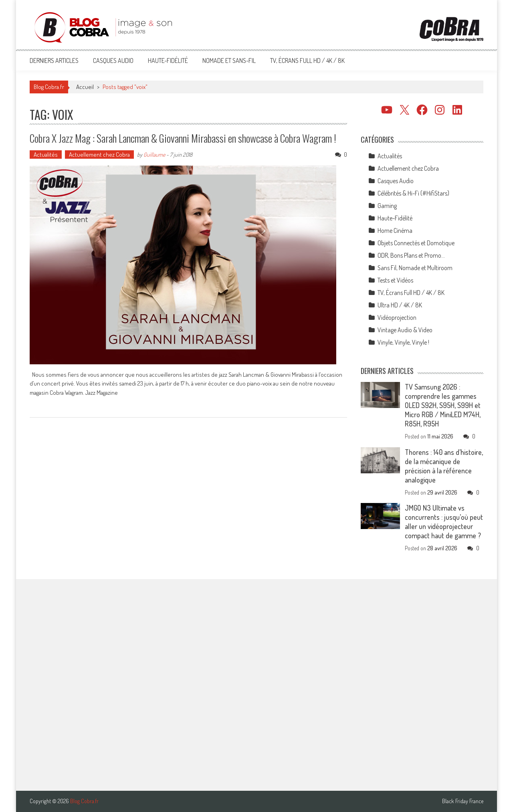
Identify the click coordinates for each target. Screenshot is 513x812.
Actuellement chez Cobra (99, 155)
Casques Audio (113, 61)
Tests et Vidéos (395, 280)
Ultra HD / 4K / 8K (400, 305)
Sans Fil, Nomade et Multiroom (415, 268)
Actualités (46, 155)
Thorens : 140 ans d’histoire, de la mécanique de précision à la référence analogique (444, 466)
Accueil (85, 87)
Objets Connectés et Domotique (416, 243)
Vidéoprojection (397, 317)
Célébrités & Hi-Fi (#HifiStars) (413, 193)
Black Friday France (463, 801)
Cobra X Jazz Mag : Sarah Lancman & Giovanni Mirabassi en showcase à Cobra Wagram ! (183, 138)
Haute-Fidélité (168, 61)
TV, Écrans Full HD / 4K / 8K (307, 61)
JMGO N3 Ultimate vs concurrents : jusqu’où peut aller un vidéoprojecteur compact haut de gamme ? (444, 522)
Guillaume (154, 155)
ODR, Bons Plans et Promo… (411, 255)
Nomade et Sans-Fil (229, 61)
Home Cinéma (395, 230)
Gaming (387, 206)
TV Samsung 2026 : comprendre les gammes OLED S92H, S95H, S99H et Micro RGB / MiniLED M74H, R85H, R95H (443, 405)
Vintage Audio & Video (405, 330)
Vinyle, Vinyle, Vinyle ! (403, 342)
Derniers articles (54, 61)
